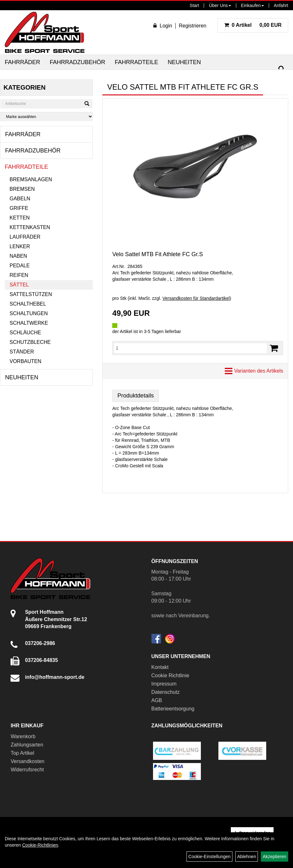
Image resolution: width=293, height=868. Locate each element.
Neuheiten (184, 62)
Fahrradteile (136, 62)
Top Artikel (22, 753)
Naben (18, 256)
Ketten (20, 218)
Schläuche (25, 333)
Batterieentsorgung (173, 709)
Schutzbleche (30, 342)
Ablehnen (247, 857)
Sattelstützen (31, 294)
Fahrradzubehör (77, 62)
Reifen (19, 275)
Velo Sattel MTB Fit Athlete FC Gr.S (157, 254)
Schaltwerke (29, 323)
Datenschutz (166, 692)
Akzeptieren (275, 857)
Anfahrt (281, 5)
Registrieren (193, 26)
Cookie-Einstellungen (209, 857)
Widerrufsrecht (27, 770)
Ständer (22, 352)
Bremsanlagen (31, 179)
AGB (157, 700)
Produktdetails (136, 396)
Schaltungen (29, 313)
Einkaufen (253, 5)
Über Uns (220, 5)
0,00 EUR (253, 25)
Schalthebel (28, 304)
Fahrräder (22, 62)
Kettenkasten (30, 227)
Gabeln (20, 199)
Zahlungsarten (27, 745)
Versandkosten (27, 761)
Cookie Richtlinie (170, 675)
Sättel (19, 285)
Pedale (20, 266)
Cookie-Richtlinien (40, 845)
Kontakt (160, 667)
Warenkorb (23, 736)
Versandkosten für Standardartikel (196, 298)
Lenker (20, 246)
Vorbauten (26, 361)
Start (194, 5)
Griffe (19, 208)
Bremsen (22, 189)
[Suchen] (282, 69)
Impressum (164, 684)
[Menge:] (190, 348)
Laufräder (25, 237)
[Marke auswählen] (46, 117)
